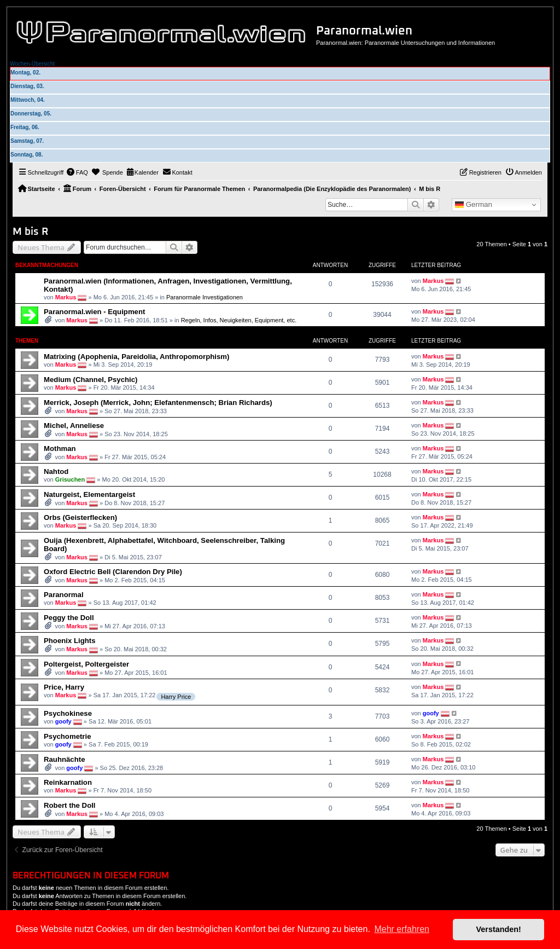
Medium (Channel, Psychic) (91, 380)
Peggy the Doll (69, 618)
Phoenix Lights (70, 641)
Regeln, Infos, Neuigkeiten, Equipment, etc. (239, 320)
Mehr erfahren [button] (402, 929)
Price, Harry (64, 687)
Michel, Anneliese (74, 426)
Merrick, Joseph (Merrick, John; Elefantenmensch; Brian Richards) (158, 403)
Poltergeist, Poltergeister (86, 664)
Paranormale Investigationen (205, 297)
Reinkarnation (68, 782)
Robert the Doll (70, 805)
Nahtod (56, 471)
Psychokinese (68, 713)
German (474, 205)
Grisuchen (70, 479)
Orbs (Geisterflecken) (80, 517)
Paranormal (64, 595)
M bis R (30, 232)
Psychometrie (68, 736)
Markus (66, 297)
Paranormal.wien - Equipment (94, 312)
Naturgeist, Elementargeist (89, 494)
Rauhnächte (64, 759)
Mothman (60, 449)
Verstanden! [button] (499, 929)
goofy (63, 721)
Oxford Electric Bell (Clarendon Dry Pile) (113, 572)
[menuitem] (77, 172)
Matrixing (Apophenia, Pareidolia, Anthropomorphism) (136, 357)
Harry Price (176, 697)
